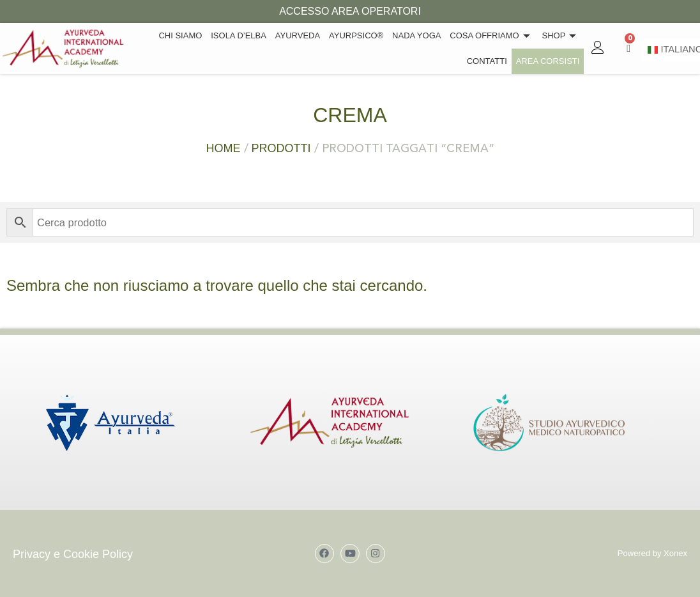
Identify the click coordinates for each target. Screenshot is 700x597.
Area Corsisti (549, 61)
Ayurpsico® (365, 35)
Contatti (491, 61)
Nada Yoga (423, 35)
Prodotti (281, 148)
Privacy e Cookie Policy (73, 554)
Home (224, 148)
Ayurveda (308, 35)
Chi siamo (197, 35)
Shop (562, 35)
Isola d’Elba (253, 35)
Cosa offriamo (495, 35)
